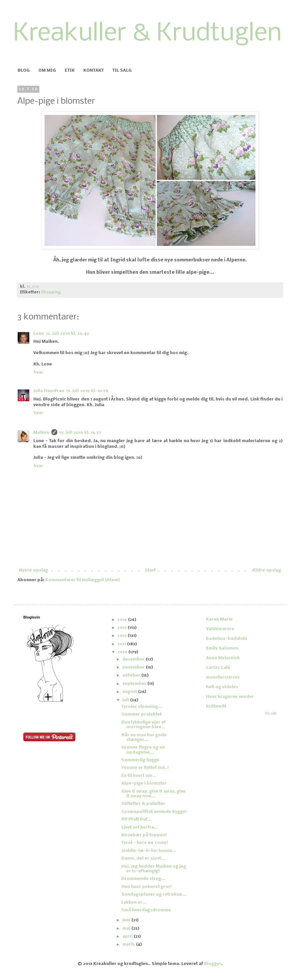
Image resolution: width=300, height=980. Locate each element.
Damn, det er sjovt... (143, 858)
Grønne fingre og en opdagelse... (143, 750)
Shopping (51, 292)
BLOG (24, 71)
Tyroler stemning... (142, 707)
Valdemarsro (220, 629)
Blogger (213, 964)
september (135, 684)
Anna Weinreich (223, 658)
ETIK (70, 71)
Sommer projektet (141, 714)
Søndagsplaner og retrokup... (154, 894)
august (130, 692)
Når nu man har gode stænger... (144, 737)
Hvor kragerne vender (230, 697)
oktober (132, 675)
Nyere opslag (33, 570)
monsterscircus (223, 677)
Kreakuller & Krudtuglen (147, 34)
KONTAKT (93, 71)
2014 (123, 620)
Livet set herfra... (140, 827)
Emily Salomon (222, 648)
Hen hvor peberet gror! (146, 887)
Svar (38, 372)
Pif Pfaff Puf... (136, 819)
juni (127, 920)
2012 (122, 636)
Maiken (41, 433)
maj (127, 928)
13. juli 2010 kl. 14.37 (80, 433)
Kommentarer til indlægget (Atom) (83, 580)
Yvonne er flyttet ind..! (145, 768)
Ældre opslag (266, 570)
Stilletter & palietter (143, 804)
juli (126, 700)
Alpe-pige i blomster (144, 783)
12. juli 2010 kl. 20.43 (67, 334)
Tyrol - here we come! (145, 843)
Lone (39, 334)
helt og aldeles (222, 687)
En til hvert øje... (139, 776)
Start (150, 570)
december (134, 659)
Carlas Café (218, 668)
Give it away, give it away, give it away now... (153, 794)
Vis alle (271, 714)
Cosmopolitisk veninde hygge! (154, 812)
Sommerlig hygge (140, 760)
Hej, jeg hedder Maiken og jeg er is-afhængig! (154, 869)
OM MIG (47, 71)
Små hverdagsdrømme (146, 910)
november (134, 667)
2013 (122, 628)
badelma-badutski (226, 639)
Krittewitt (216, 706)
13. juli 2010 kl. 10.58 (87, 391)
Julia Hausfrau (49, 391)
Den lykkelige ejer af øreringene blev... (143, 725)
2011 (122, 644)
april (128, 936)
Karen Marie (219, 619)
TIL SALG (122, 71)
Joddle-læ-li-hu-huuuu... (149, 851)
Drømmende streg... (143, 879)
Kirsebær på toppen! (144, 835)
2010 (123, 652)
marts (129, 944)
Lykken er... (134, 902)
